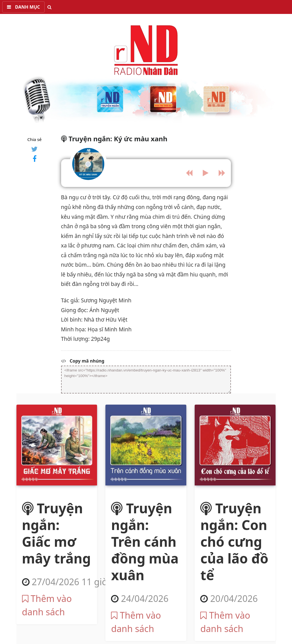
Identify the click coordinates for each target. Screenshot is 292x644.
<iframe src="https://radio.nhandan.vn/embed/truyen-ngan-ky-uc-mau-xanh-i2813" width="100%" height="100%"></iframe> (146, 380)
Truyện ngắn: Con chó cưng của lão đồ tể (234, 542)
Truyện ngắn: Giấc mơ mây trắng (56, 533)
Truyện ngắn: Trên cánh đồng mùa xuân (145, 542)
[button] (23, 7)
